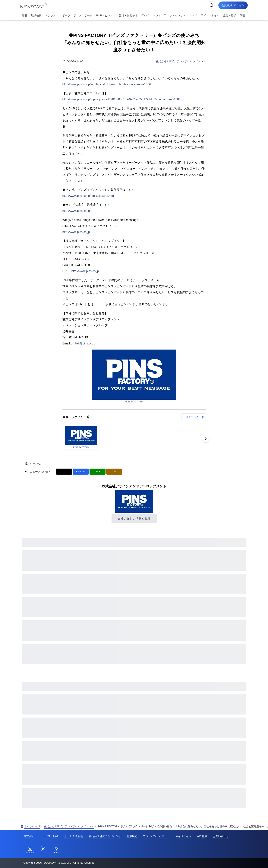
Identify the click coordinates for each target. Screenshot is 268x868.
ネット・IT (159, 15)
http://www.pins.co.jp (76, 232)
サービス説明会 (74, 836)
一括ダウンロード (194, 417)
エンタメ (51, 15)
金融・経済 (230, 15)
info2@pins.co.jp (84, 343)
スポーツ (65, 15)
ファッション (177, 15)
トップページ (30, 826)
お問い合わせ (221, 836)
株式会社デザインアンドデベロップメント (181, 61)
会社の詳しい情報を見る (134, 519)
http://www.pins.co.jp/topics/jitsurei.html (88, 196)
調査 (243, 15)
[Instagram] (30, 850)
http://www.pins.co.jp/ (77, 211)
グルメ (145, 15)
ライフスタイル (210, 15)
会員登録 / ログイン (233, 5)
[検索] (212, 5)
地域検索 (36, 15)
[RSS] (56, 850)
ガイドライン (183, 836)
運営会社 (29, 836)
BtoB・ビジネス (106, 15)
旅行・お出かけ (128, 15)
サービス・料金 (49, 836)
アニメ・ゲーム (83, 15)
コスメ (193, 15)
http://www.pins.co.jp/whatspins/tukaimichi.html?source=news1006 (107, 84)
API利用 (202, 836)
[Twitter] (43, 850)
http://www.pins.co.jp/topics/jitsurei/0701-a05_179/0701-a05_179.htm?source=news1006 (121, 99)
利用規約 (132, 836)
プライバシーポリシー (156, 836)
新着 (25, 15)
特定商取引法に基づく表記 (105, 836)
